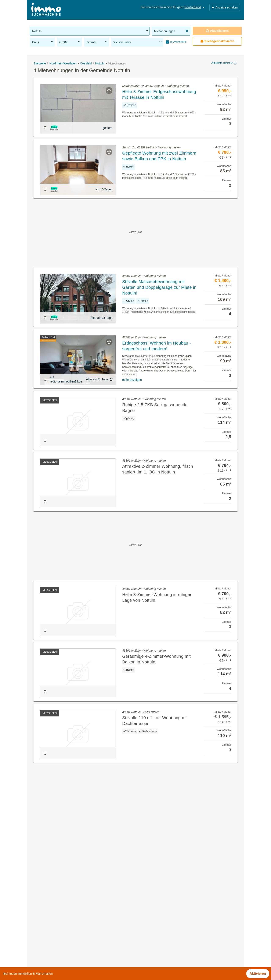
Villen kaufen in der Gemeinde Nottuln (59, 920)
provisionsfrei (178, 42)
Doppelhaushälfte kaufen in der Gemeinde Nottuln (68, 929)
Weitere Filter (138, 42)
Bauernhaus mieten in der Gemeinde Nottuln (64, 939)
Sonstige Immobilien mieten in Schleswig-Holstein (68, 966)
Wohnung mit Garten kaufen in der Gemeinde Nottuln (70, 901)
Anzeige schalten (225, 7)
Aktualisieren (217, 31)
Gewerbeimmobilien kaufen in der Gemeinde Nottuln (70, 883)
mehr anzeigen (132, 380)
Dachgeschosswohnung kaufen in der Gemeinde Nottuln (73, 911)
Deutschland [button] (195, 7)
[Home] (46, 10)
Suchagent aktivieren (217, 41)
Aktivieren (258, 974)
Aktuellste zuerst (222, 63)
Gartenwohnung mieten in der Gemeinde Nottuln (67, 892)
